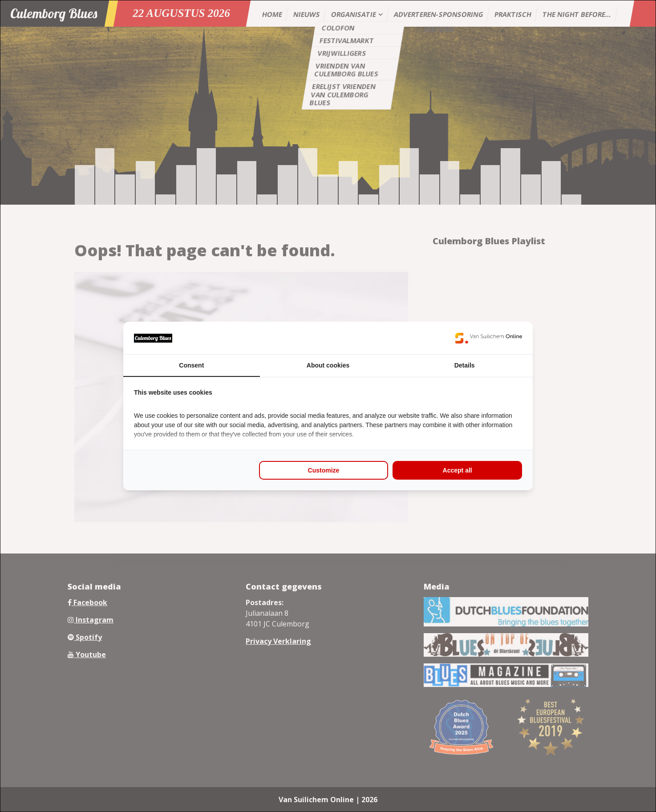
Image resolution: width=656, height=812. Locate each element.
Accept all (458, 470)
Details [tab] (465, 365)
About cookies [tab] (328, 365)
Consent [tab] (191, 365)
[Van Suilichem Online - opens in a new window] (489, 338)
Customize (324, 470)
